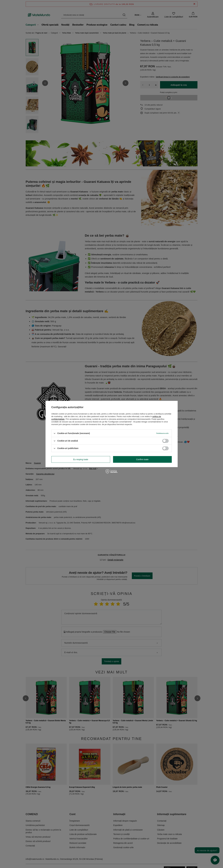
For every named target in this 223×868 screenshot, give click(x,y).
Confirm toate (142, 459)
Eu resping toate (81, 459)
